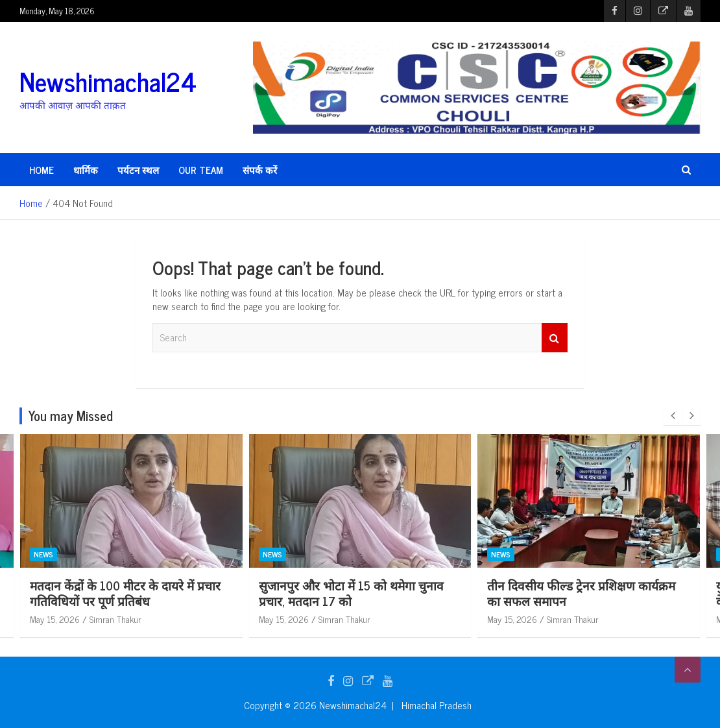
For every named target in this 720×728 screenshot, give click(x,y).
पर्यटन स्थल (138, 170)
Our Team (201, 170)
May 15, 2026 (55, 619)
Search (555, 338)
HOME (42, 170)
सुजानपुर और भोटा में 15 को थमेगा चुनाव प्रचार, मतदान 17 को (580, 593)
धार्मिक (86, 170)
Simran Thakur (115, 619)
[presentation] (673, 416)
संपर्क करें (260, 170)
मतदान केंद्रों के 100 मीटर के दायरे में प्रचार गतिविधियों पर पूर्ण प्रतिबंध (354, 593)
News (43, 554)
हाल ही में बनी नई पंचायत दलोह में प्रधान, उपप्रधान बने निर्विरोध (122, 593)
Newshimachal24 (108, 81)
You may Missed (71, 416)
